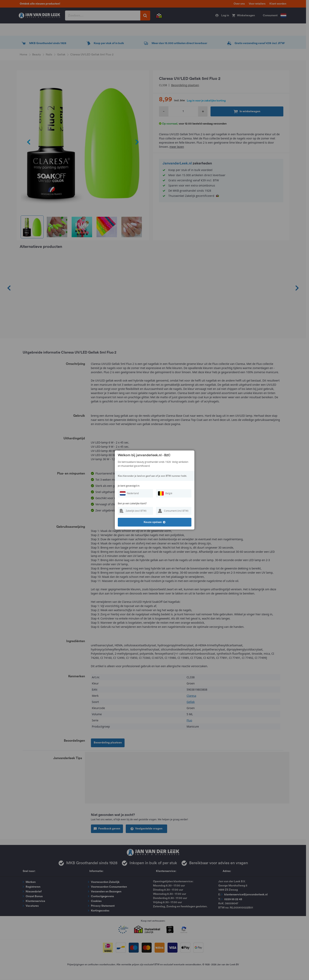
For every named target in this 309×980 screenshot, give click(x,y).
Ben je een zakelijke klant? (132, 503)
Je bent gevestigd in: (129, 486)
